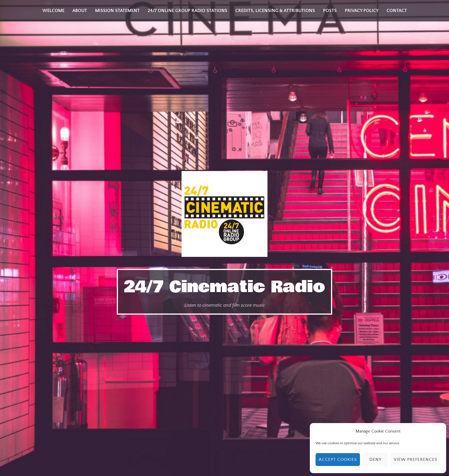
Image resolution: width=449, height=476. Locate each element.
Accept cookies (338, 460)
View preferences (415, 460)
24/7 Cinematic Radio (224, 287)
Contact (397, 11)
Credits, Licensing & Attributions (275, 11)
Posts (330, 11)
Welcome (53, 11)
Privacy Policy (362, 11)
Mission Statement (117, 11)
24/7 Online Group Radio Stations (188, 11)
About (80, 11)
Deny (375, 460)
